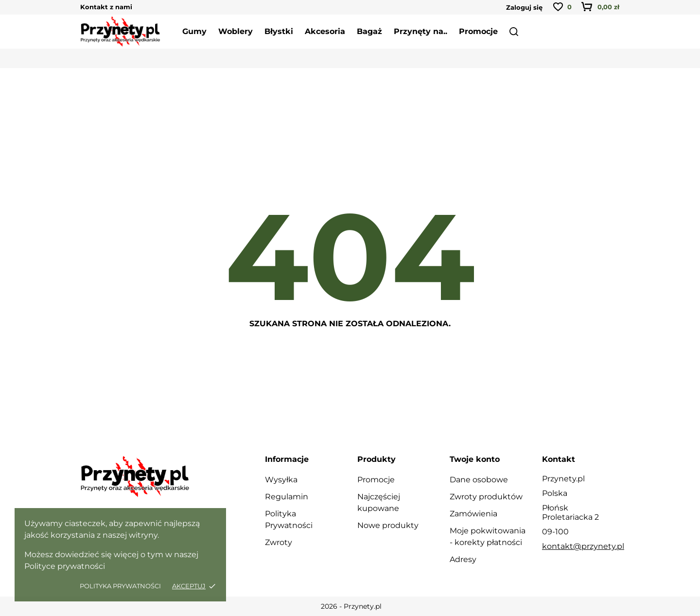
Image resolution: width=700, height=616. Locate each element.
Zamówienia (473, 514)
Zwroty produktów (486, 497)
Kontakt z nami (106, 7)
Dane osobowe (479, 480)
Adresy (463, 559)
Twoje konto (475, 459)
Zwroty (279, 542)
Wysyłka (281, 480)
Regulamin (287, 497)
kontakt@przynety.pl (583, 546)
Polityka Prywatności (121, 586)
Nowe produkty (388, 525)
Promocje (376, 480)
